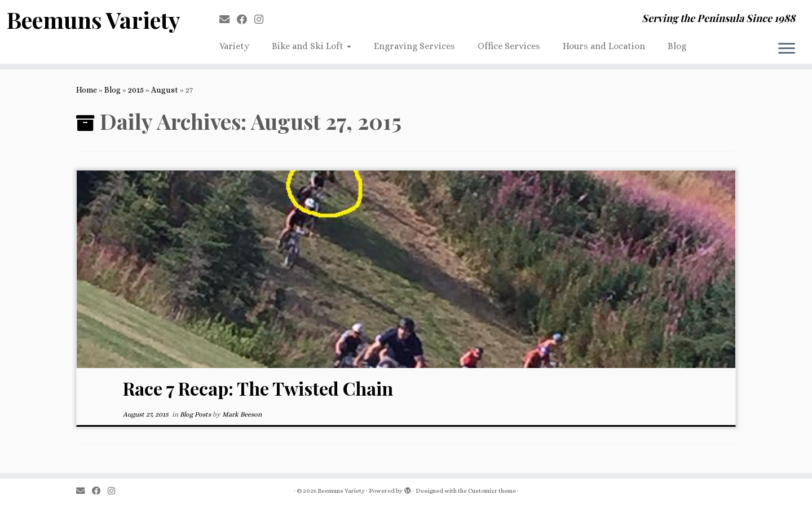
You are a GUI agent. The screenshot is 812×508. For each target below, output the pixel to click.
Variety (234, 46)
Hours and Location (604, 46)
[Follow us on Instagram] (262, 19)
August (165, 90)
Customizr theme (492, 491)
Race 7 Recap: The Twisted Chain (258, 388)
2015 (136, 90)
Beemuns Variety (94, 20)
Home (87, 90)
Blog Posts (196, 414)
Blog (677, 46)
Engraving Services (414, 46)
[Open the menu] (787, 49)
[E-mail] (228, 19)
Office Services (509, 46)
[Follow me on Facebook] (246, 19)
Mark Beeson (242, 414)
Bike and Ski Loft (312, 46)
